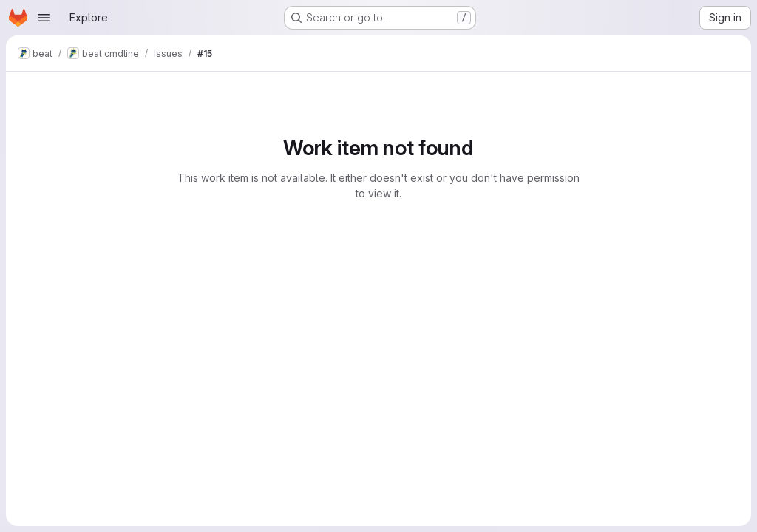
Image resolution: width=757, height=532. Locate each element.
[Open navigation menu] (44, 18)
